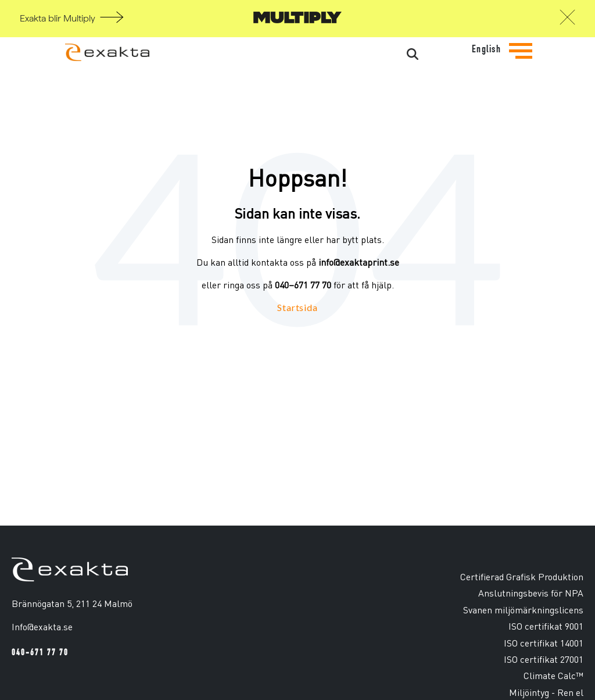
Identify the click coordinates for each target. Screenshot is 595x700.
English (487, 49)
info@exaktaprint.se (359, 262)
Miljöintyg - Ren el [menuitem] (546, 692)
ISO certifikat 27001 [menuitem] (544, 659)
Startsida (297, 307)
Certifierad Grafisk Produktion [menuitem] (522, 576)
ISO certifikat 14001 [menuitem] (544, 643)
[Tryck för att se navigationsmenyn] (521, 60)
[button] (567, 20)
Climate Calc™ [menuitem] (553, 675)
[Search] (369, 55)
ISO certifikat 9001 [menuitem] (546, 626)
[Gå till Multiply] (297, 20)
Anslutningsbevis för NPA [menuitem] (531, 593)
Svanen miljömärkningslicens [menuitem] (523, 610)
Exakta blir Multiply (58, 19)
